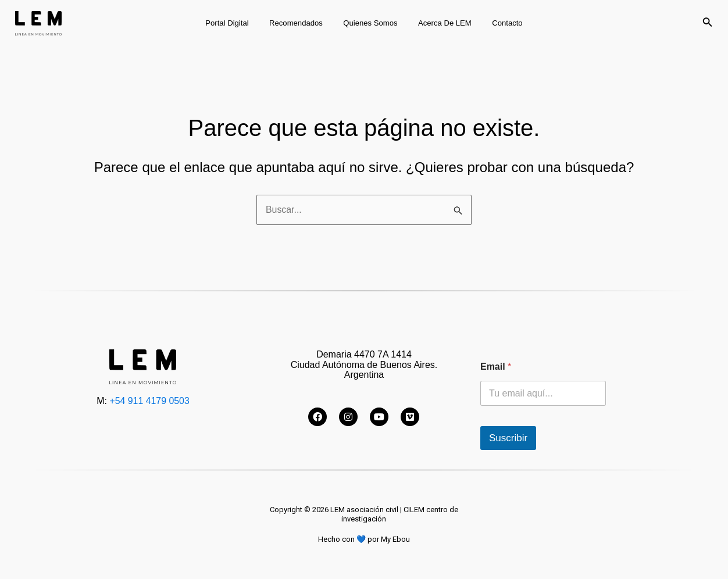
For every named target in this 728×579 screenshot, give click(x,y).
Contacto (497, 23)
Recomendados (301, 23)
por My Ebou (389, 539)
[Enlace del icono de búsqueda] (708, 23)
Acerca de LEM (440, 23)
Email (496, 367)
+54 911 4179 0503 (149, 401)
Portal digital (238, 23)
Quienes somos (370, 23)
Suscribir (508, 438)
